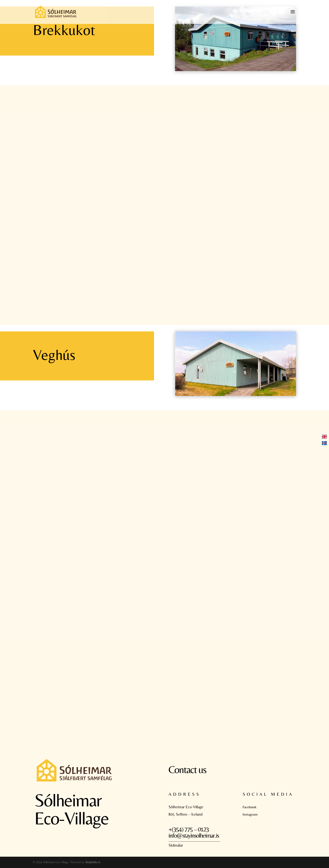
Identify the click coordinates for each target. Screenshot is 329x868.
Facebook (250, 807)
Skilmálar (176, 845)
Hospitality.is (93, 862)
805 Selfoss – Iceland (186, 814)
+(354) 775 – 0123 (189, 829)
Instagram (250, 814)
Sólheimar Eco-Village (186, 807)
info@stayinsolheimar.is (194, 835)
